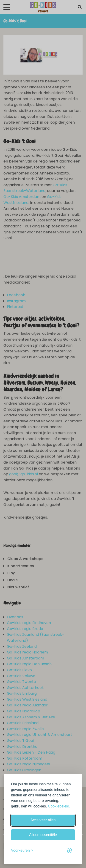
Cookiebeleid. (59, 806)
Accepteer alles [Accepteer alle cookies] (43, 820)
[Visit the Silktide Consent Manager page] (69, 851)
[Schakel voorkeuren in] (22, 851)
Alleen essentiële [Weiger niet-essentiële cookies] (43, 835)
